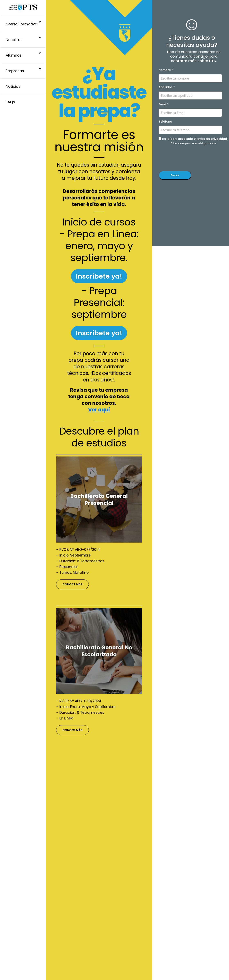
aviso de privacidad (212, 139)
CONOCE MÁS (72, 584)
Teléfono (165, 122)
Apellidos (167, 87)
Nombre (166, 70)
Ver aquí (99, 410)
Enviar (175, 175)
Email (164, 104)
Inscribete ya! (99, 276)
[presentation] (190, 159)
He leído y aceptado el (193, 139)
